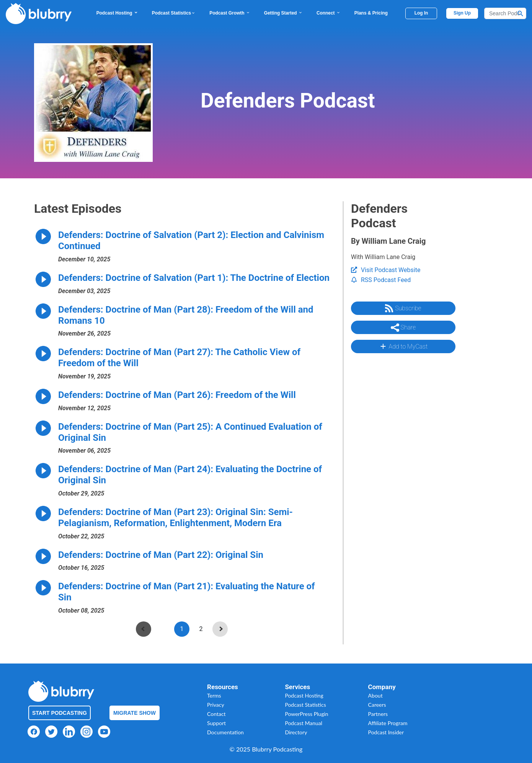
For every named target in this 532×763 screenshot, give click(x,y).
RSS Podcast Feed (381, 280)
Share (403, 328)
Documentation (225, 732)
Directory (296, 732)
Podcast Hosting (117, 13)
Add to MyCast (403, 346)
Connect (329, 13)
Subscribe (403, 308)
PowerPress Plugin (306, 714)
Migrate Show (135, 713)
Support (216, 723)
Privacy (216, 705)
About (375, 695)
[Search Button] (521, 13)
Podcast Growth (230, 13)
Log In (421, 13)
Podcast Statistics (174, 13)
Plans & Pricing (371, 13)
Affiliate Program (388, 723)
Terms (214, 695)
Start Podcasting (60, 713)
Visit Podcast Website (386, 270)
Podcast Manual (304, 723)
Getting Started (283, 13)
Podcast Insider (386, 732)
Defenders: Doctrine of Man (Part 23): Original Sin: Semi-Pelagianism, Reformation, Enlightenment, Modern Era (175, 518)
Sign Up (462, 13)
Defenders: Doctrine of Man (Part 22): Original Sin (161, 555)
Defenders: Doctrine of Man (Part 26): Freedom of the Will (177, 395)
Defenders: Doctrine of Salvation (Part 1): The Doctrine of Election (194, 278)
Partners (378, 714)
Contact (216, 714)
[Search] (505, 13)
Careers (377, 705)
